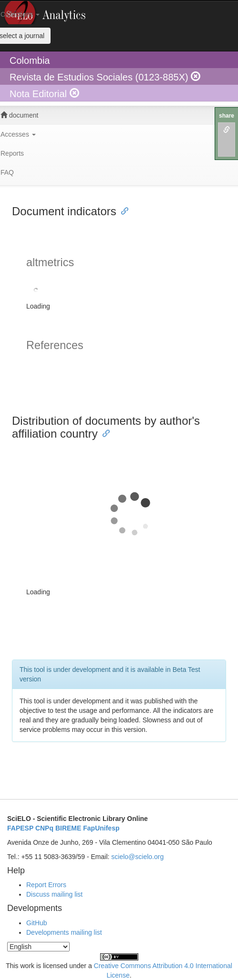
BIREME (68, 828)
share (227, 116)
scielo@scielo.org (137, 857)
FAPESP (20, 828)
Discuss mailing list (54, 894)
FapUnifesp (101, 828)
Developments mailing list (64, 932)
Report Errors (46, 885)
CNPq (44, 828)
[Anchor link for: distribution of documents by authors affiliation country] (103, 433)
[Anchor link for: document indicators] (122, 210)
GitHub (37, 923)
